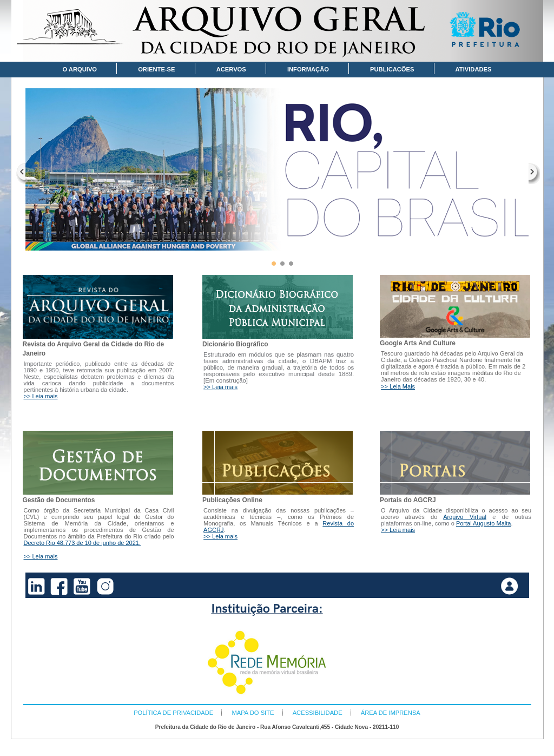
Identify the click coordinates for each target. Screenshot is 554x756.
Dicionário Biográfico (235, 344)
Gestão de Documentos (59, 500)
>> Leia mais (41, 396)
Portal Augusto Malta (484, 523)
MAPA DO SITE (253, 713)
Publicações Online (232, 500)
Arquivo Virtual (465, 517)
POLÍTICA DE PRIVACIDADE (173, 713)
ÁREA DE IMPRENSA (391, 713)
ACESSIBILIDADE (318, 713)
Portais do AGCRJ (408, 500)
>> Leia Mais (398, 386)
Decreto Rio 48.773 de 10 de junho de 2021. (83, 543)
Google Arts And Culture (418, 343)
